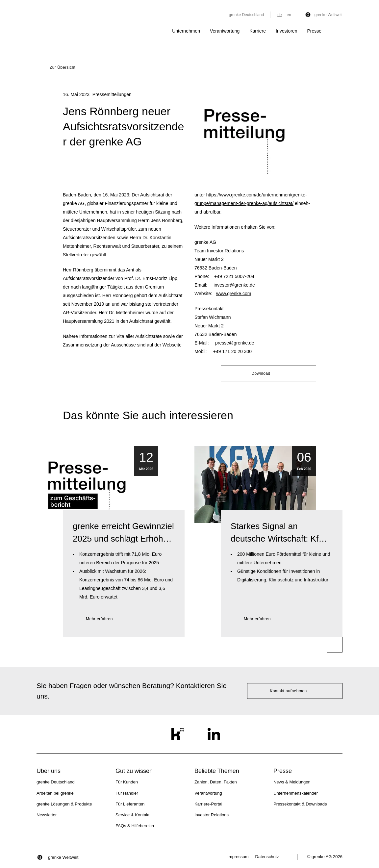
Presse (314, 31)
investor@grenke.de (234, 285)
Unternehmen (186, 31)
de (279, 15)
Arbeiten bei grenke (55, 793)
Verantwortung (225, 31)
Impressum (238, 857)
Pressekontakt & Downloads (300, 804)
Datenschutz (267, 857)
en (289, 15)
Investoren (286, 31)
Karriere (258, 31)
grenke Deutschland (246, 15)
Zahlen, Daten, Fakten (216, 782)
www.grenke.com (234, 294)
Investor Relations (212, 815)
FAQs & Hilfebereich (135, 826)
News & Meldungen (292, 782)
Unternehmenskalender (296, 793)
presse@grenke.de (235, 343)
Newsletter (47, 815)
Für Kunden (127, 782)
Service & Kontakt (132, 815)
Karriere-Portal (208, 804)
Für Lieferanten (130, 804)
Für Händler (127, 793)
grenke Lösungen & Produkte (64, 804)
